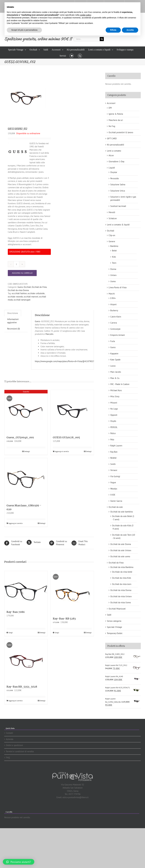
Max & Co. (115, 378)
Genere (112, 241)
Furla (113, 341)
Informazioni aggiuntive (13, 321)
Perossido (115, 178)
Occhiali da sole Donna (121, 544)
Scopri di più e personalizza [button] (24, 30)
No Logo (114, 409)
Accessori (111, 103)
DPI (110, 108)
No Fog (112, 126)
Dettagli (27, 451)
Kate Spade (115, 360)
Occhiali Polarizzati (117, 609)
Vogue (113, 482)
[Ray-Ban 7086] (26, 589)
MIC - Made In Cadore (120, 384)
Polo (112, 440)
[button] (80, 56)
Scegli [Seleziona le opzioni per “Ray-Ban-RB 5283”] (57, 633)
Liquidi (112, 168)
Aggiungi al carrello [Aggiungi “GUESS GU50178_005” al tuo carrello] (62, 451)
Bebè (114, 251)
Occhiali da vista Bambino (122, 567)
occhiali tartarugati (22, 300)
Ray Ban (114, 452)
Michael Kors (116, 390)
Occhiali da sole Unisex (121, 550)
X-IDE (113, 495)
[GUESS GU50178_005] (72, 411)
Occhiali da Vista (39, 287)
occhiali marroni (31, 297)
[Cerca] (102, 39)
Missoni (114, 403)
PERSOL (114, 427)
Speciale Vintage (114, 627)
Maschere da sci (116, 120)
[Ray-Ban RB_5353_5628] (26, 661)
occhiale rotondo (15, 297)
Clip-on (112, 235)
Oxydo (113, 421)
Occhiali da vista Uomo (121, 602)
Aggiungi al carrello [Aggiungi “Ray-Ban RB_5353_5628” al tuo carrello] (16, 701)
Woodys (114, 489)
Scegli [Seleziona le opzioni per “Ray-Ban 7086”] (11, 633)
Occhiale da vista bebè (122, 572)
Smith (113, 464)
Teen (114, 263)
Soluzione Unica (118, 191)
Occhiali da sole (116, 507)
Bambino (114, 246)
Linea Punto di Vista (118, 287)
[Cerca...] (87, 39)
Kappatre (114, 354)
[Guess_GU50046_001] (26, 411)
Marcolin (49, 334)
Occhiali (27, 287)
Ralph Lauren (116, 446)
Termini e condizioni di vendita (20, 751)
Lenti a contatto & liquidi (118, 225)
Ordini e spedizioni (14, 745)
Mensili (112, 212)
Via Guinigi (115, 476)
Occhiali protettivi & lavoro (121, 132)
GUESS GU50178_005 (66, 438)
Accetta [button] (130, 30)
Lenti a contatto (114, 151)
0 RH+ (113, 298)
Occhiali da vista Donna (18, 290)
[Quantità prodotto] (16, 264)
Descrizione (13, 313)
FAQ (8, 758)
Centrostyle (115, 329)
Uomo (113, 281)
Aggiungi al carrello (22, 273)
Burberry (114, 310)
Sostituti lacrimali (118, 206)
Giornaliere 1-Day (116, 161)
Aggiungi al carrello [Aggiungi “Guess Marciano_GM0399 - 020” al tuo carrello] (16, 523)
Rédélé (113, 458)
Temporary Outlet (115, 633)
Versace (114, 470)
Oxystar (114, 172)
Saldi (109, 615)
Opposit (114, 415)
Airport (113, 304)
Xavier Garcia (116, 501)
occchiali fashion (19, 293)
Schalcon (113, 218)
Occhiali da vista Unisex (121, 596)
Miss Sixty (115, 396)
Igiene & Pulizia (116, 114)
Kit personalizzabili (115, 145)
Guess (20, 287)
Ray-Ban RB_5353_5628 (22, 687)
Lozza (113, 366)
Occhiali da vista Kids (121, 578)
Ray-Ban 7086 (16, 612)
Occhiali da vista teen (122, 584)
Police (113, 433)
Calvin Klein (116, 317)
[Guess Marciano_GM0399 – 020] (26, 480)
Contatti (9, 733)
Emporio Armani (118, 335)
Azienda (10, 739)
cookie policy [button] (85, 15)
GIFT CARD (112, 138)
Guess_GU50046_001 (20, 438)
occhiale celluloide (36, 293)
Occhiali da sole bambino (122, 512)
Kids (114, 257)
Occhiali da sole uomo (120, 556)
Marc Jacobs (116, 372)
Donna (113, 269)
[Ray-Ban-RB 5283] (72, 593)
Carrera (114, 323)
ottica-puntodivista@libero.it (75, 797)
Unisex (113, 275)
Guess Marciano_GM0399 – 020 (24, 508)
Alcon (111, 155)
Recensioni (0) (14, 329)
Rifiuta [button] (113, 30)
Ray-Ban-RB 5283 (64, 619)
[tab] (13, 313)
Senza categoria (114, 621)
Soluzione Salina (118, 184)
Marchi (112, 294)
